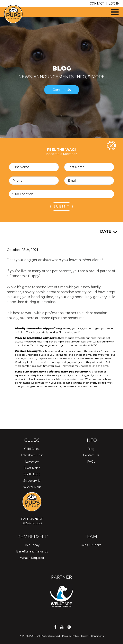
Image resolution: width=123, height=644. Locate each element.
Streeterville (32, 481)
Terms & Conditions (92, 636)
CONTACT (97, 3)
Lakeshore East (32, 455)
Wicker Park (32, 487)
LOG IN (114, 3)
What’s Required (32, 558)
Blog (91, 449)
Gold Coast (32, 449)
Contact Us (62, 90)
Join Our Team (91, 545)
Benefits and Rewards (32, 551)
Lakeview (32, 462)
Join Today (32, 545)
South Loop (32, 474)
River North (32, 468)
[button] (113, 10)
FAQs (91, 462)
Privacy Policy (71, 636)
